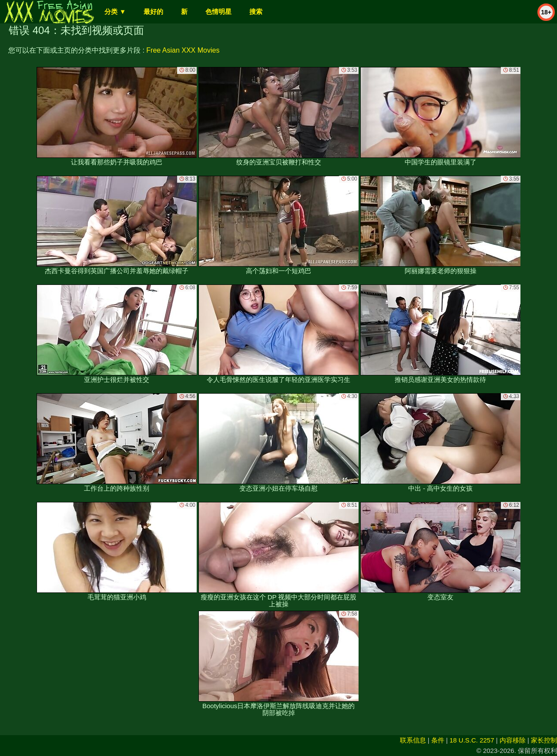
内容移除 (513, 740)
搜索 (256, 12)
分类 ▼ (115, 12)
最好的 (153, 12)
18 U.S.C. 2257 (472, 740)
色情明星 (218, 12)
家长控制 (544, 740)
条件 (438, 740)
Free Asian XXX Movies (183, 50)
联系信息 (413, 740)
